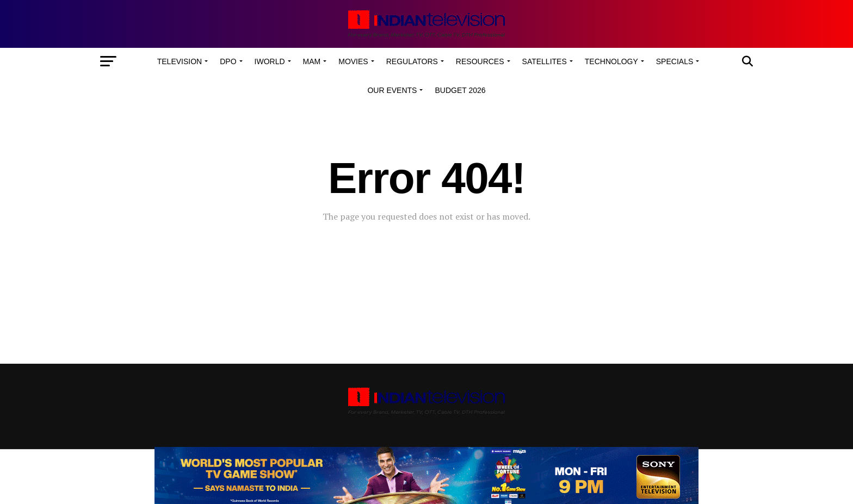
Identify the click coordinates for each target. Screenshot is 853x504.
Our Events (392, 90)
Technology (611, 61)
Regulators (412, 61)
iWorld (270, 61)
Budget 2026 (460, 90)
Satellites (545, 61)
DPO (228, 61)
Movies (353, 61)
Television (180, 61)
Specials (675, 61)
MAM (312, 61)
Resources (480, 61)
